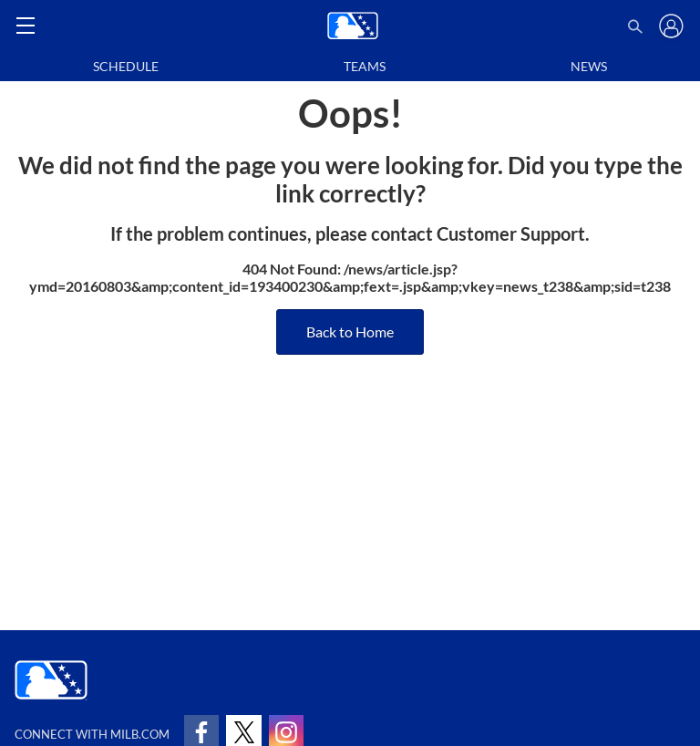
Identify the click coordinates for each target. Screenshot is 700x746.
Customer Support (511, 233)
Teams (365, 66)
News (589, 66)
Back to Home (350, 332)
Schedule (126, 66)
